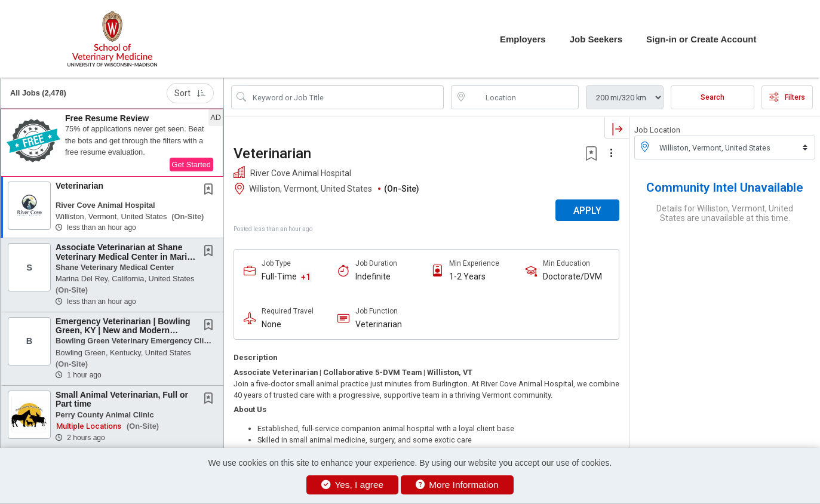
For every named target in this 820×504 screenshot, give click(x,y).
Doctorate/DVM (572, 276)
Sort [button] (190, 93)
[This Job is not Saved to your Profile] (211, 190)
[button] (112, 143)
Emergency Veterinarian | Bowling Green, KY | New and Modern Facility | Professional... (123, 331)
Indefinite (373, 276)
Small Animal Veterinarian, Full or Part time (122, 399)
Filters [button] (787, 97)
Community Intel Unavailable (725, 188)
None (271, 324)
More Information (457, 485)
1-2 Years (467, 276)
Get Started (191, 165)
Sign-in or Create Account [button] (701, 39)
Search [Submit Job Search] (712, 97)
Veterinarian (79, 186)
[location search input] (523, 97)
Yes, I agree (352, 485)
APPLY (587, 210)
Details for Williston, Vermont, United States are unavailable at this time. (725, 213)
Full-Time (279, 276)
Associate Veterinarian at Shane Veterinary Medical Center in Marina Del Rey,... (126, 256)
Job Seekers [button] (596, 39)
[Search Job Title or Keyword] (346, 97)
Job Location (657, 130)
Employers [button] (523, 39)
